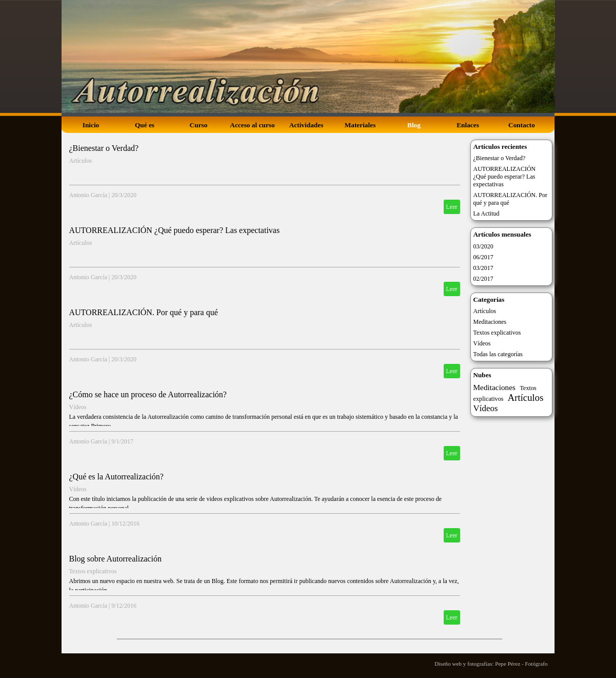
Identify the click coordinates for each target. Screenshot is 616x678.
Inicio (91, 125)
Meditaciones (490, 322)
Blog (414, 125)
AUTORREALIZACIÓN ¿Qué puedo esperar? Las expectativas (175, 230)
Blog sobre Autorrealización (115, 559)
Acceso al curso (252, 125)
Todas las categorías (498, 354)
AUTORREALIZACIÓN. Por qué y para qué (144, 312)
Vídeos (78, 407)
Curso (199, 125)
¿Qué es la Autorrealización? (116, 477)
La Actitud (486, 214)
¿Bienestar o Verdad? (104, 148)
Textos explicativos (93, 571)
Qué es (145, 125)
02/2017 (483, 279)
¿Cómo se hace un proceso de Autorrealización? (148, 394)
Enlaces (468, 125)
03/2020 (483, 246)
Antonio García (88, 195)
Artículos (81, 161)
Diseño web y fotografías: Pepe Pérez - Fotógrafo (491, 664)
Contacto (522, 125)
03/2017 (483, 268)
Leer (452, 207)
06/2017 (483, 257)
